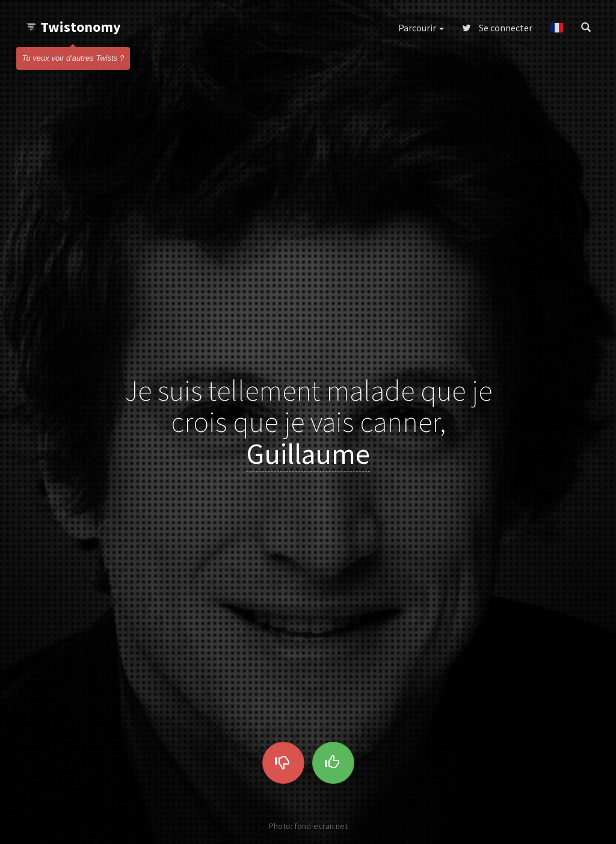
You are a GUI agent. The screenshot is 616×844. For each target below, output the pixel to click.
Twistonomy (73, 27)
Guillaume (308, 454)
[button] (557, 28)
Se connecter (497, 28)
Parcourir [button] (421, 28)
